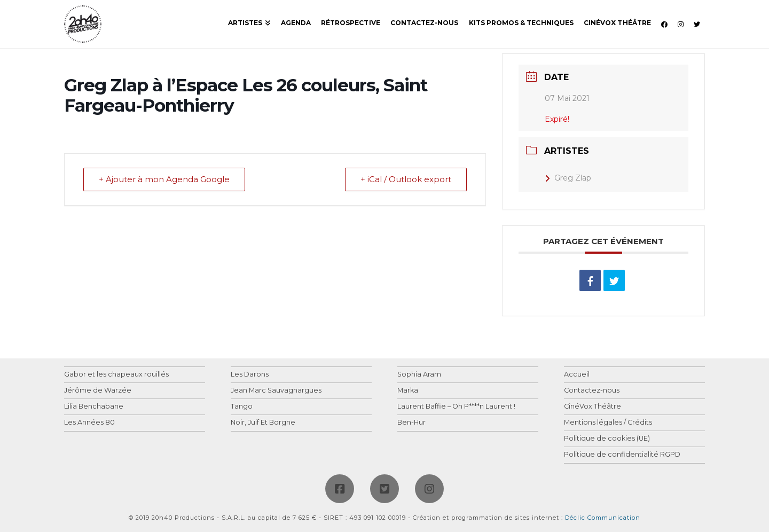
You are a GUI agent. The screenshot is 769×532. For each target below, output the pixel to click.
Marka (408, 391)
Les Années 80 (89, 423)
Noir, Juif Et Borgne (263, 423)
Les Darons (250, 375)
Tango (242, 407)
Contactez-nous (592, 391)
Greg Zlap (568, 178)
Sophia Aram (419, 375)
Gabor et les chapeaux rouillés (116, 375)
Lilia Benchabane (94, 407)
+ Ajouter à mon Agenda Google (164, 180)
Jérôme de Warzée (98, 391)
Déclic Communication (603, 518)
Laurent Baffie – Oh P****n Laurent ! (456, 407)
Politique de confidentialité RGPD (622, 455)
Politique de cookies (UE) (607, 439)
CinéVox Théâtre (593, 407)
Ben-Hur (411, 423)
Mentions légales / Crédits (608, 423)
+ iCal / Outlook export (406, 180)
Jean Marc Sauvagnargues (276, 391)
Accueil (577, 375)
